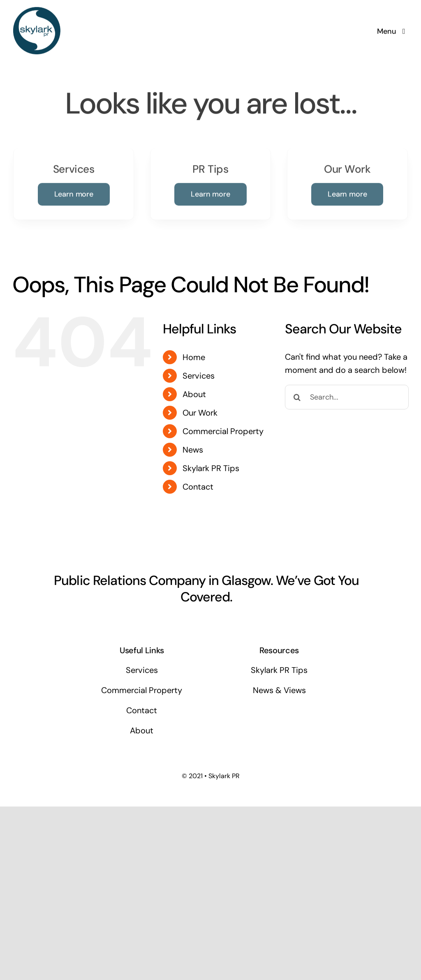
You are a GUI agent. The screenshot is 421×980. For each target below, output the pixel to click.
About (194, 394)
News (193, 450)
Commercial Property (223, 431)
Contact (198, 487)
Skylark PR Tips (211, 468)
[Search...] (347, 397)
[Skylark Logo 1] (37, 10)
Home (194, 357)
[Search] (297, 397)
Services (199, 376)
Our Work (200, 413)
